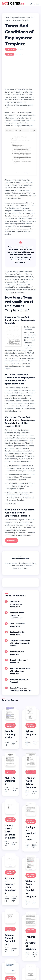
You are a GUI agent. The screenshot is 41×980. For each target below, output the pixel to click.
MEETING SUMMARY (10, 781)
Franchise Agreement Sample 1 (31, 943)
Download (12, 540)
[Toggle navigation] (38, 4)
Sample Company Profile (10, 734)
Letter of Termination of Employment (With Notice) (20, 643)
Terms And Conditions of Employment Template (20, 671)
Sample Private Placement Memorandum (17, 615)
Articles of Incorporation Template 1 (16, 604)
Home (7, 18)
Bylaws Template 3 (31, 734)
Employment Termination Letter (31, 833)
